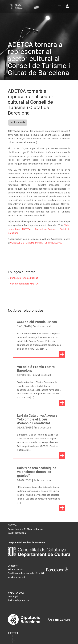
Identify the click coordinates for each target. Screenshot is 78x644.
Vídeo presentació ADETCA (24, 284)
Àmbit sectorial (18, 123)
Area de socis (67, 6)
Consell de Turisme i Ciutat (24, 278)
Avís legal (13, 597)
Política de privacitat (19, 600)
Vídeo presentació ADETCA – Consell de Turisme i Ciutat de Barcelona (39, 229)
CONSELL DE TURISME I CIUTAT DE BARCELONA (36, 243)
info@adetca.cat (16, 577)
